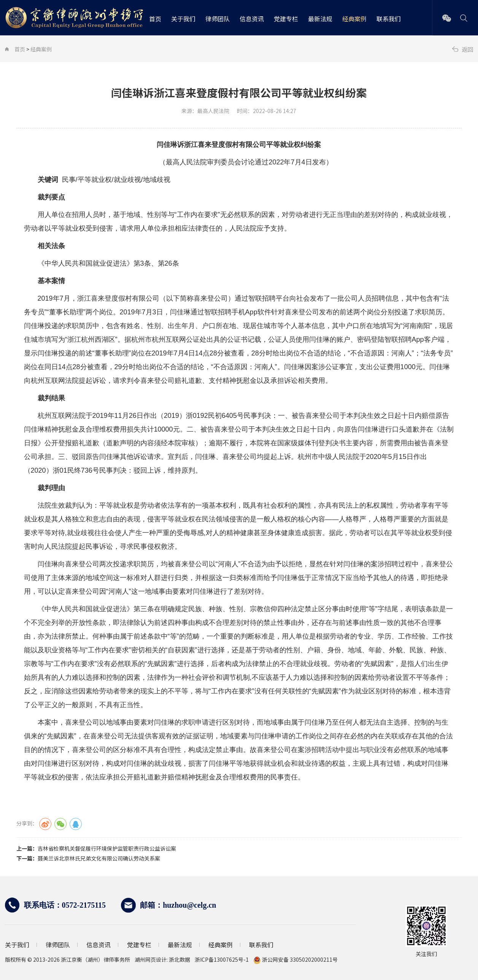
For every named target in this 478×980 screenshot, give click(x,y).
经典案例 (354, 19)
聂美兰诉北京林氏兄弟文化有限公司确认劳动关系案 (99, 858)
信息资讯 (252, 19)
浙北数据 (179, 959)
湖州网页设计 (151, 959)
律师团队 (218, 19)
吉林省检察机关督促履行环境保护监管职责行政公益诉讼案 (107, 848)
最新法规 (320, 19)
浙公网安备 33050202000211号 (295, 959)
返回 (467, 49)
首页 (155, 19)
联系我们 (389, 19)
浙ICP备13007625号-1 (224, 959)
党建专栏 (286, 19)
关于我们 (183, 19)
